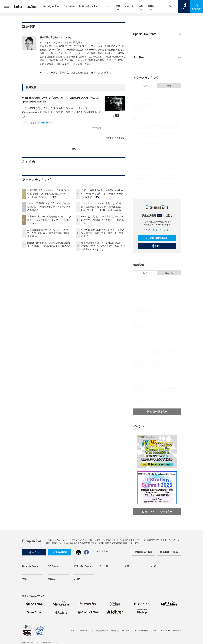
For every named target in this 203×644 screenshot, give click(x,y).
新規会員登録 (156, 238)
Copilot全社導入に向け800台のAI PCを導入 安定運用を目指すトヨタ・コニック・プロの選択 (104, 233)
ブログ (77, 579)
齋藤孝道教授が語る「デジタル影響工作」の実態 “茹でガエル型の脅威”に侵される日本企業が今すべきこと (103, 246)
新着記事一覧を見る (157, 411)
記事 (118, 7)
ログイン (157, 246)
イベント (129, 7)
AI (25, 123)
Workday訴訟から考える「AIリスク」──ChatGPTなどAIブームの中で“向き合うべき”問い (61, 100)
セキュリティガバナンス (41, 123)
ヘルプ (74, 631)
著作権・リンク (87, 631)
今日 (145, 86)
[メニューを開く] (6, 6)
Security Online (51, 6)
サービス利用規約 (140, 631)
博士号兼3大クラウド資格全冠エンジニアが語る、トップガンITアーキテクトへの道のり (49, 220)
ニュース (107, 6)
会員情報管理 (102, 631)
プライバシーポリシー (160, 631)
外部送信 (177, 631)
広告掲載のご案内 (169, 552)
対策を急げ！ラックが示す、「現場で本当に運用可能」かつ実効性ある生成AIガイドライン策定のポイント (48, 194)
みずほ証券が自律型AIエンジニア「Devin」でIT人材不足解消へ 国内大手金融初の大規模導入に (49, 233)
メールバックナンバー (157, 230)
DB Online (69, 6)
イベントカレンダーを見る (157, 511)
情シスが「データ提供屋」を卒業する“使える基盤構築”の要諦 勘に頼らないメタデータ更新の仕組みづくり (156, 338)
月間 (169, 86)
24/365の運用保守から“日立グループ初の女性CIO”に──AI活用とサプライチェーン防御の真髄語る (49, 207)
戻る (74, 149)
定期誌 (151, 7)
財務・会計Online (88, 6)
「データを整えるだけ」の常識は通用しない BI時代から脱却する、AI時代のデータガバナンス (102, 194)
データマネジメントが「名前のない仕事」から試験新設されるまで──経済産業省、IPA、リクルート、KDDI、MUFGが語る (102, 207)
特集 (141, 7)
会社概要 (126, 631)
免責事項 (115, 631)
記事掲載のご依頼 (144, 552)
